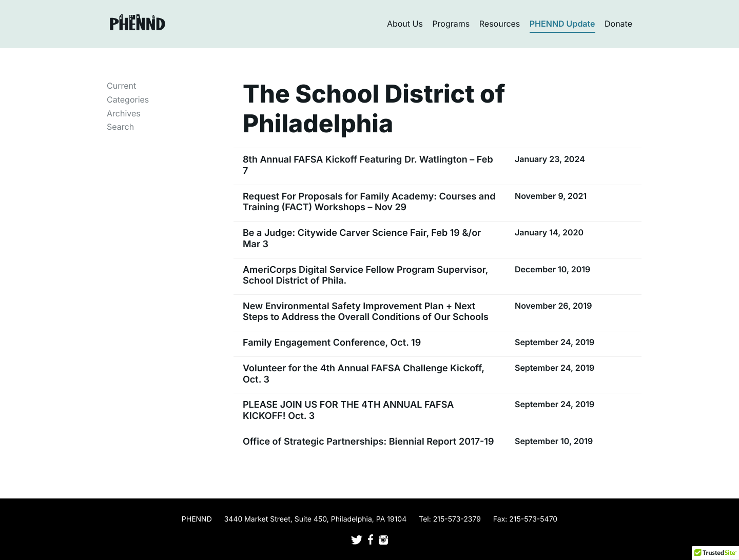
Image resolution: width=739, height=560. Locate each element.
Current (121, 86)
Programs (451, 24)
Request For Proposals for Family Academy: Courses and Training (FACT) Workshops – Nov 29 (369, 202)
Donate (618, 24)
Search (120, 127)
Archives (124, 113)
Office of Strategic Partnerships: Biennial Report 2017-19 (368, 442)
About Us (405, 24)
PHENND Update (562, 24)
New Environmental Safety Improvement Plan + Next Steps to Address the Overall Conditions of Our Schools (366, 312)
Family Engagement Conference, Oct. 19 (332, 343)
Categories (128, 99)
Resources (500, 24)
